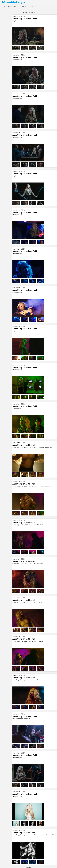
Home (6, 6)
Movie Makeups (16, 2)
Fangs (18, 447)
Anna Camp (29, 12)
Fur (32, 447)
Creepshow (16, 16)
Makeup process (38, 835)
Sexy (14, 21)
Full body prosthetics (25, 447)
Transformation (41, 447)
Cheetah (32, 445)
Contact (29, 867)
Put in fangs (46, 835)
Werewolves (18, 21)
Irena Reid (32, 19)
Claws (14, 447)
